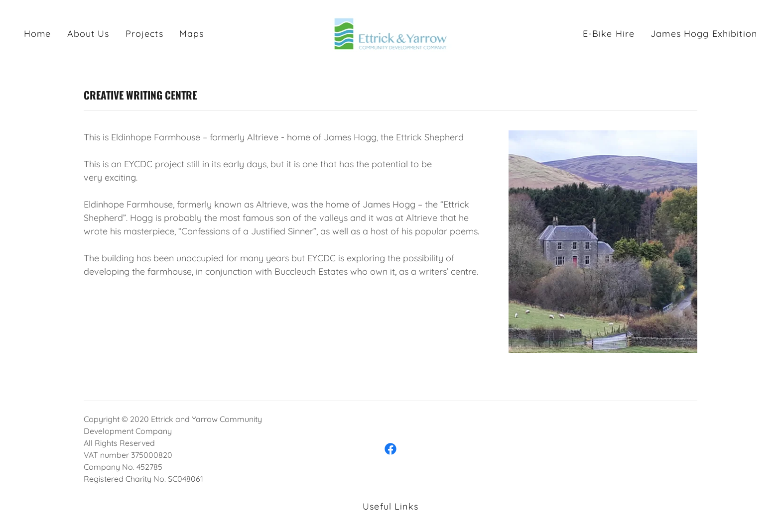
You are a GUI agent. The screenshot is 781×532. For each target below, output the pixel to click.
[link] (391, 33)
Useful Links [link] (390, 506)
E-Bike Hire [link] (609, 34)
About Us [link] (88, 34)
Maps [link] (192, 34)
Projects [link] (144, 34)
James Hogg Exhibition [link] (704, 34)
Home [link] (38, 34)
